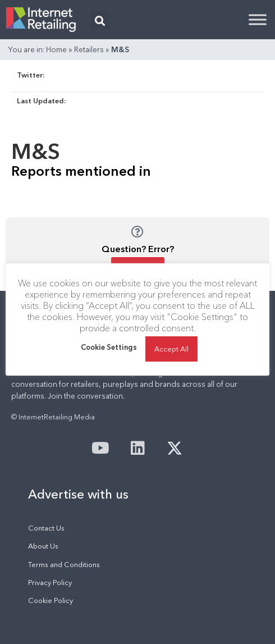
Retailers (89, 49)
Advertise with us (78, 494)
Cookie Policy (51, 600)
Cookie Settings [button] (109, 347)
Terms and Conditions (64, 565)
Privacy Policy (50, 583)
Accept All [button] (171, 349)
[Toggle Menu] (258, 19)
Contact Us (46, 528)
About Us (43, 546)
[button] (100, 20)
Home (56, 49)
